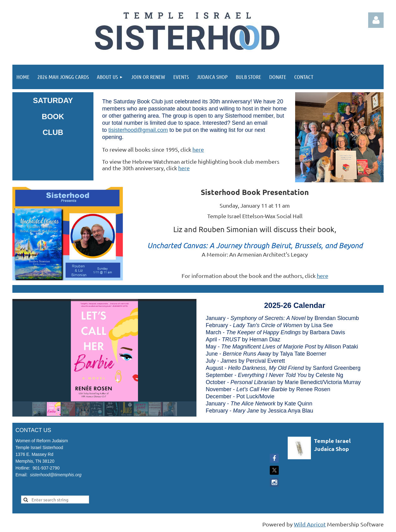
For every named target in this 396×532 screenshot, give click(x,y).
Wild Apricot (310, 524)
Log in (376, 20)
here (198, 149)
